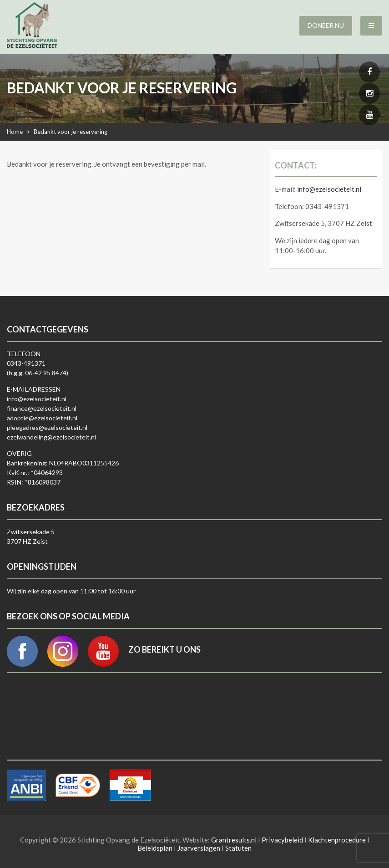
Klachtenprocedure (337, 840)
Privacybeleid (282, 840)
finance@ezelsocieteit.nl (42, 408)
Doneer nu (326, 25)
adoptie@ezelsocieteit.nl (42, 418)
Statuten (238, 848)
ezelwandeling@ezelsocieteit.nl (51, 437)
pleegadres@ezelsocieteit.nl (47, 427)
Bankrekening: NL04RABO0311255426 (63, 463)
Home (15, 132)
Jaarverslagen (199, 848)
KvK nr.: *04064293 (35, 472)
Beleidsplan (155, 848)
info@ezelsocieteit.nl (329, 189)
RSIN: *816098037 (34, 482)
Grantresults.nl (234, 840)
